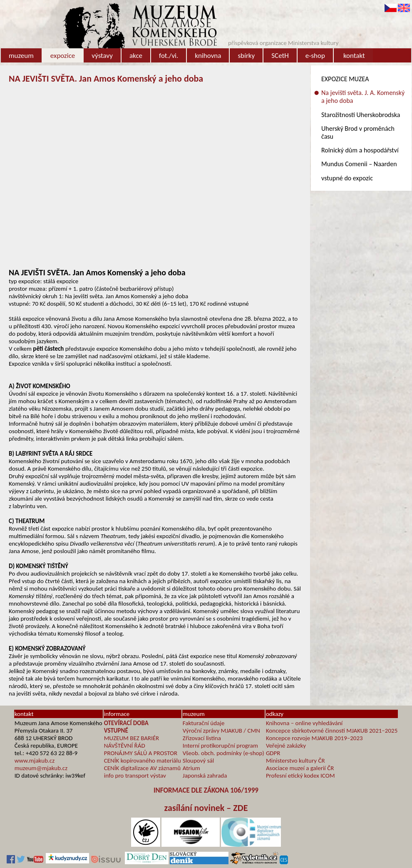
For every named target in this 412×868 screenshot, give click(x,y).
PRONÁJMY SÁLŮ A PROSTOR (141, 753)
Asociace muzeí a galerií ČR (300, 768)
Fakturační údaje (204, 723)
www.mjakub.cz (35, 761)
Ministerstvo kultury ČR (295, 761)
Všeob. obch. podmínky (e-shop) (223, 753)
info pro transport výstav (135, 776)
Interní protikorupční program (220, 746)
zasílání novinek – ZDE (206, 808)
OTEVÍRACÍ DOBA (126, 723)
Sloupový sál (198, 761)
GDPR (273, 753)
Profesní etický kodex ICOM (300, 776)
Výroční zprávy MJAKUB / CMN (221, 731)
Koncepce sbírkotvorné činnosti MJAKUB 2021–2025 (332, 731)
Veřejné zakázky (286, 746)
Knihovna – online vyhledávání (304, 723)
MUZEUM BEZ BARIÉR (132, 738)
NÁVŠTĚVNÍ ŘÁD (125, 746)
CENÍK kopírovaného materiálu (143, 761)
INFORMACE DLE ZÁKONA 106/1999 (206, 790)
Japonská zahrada (205, 776)
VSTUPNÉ (116, 731)
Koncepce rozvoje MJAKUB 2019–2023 (314, 738)
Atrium (191, 768)
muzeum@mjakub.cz (41, 768)
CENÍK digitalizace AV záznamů (142, 768)
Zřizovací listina (202, 738)
